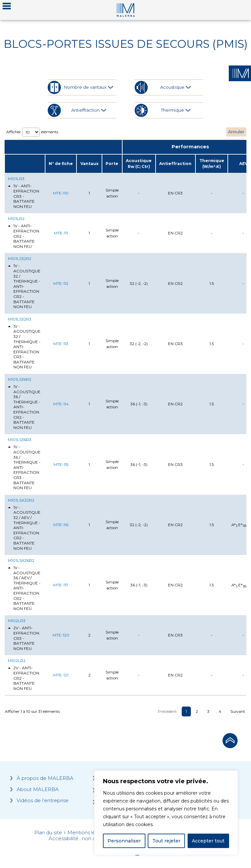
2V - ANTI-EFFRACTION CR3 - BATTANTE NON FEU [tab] (24, 638)
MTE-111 (61, 233)
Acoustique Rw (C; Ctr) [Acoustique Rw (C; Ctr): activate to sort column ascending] (139, 164)
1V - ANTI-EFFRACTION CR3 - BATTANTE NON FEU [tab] (24, 196)
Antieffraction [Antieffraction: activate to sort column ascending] (175, 164)
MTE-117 (61, 585)
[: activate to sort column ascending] (25, 164)
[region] (166, 813)
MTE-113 (61, 344)
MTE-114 (61, 404)
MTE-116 (61, 525)
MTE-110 (61, 193)
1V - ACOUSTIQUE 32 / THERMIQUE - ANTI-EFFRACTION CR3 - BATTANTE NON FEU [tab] (24, 347)
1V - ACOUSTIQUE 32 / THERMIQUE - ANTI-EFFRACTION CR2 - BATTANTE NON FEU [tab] (24, 286)
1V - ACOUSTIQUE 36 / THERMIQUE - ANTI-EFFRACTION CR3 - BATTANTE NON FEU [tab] (24, 467)
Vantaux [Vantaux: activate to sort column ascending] (89, 164)
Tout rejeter (166, 841)
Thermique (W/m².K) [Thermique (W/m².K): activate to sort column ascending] (212, 164)
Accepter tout (208, 841)
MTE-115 (61, 464)
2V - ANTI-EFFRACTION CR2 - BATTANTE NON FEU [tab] (24, 678)
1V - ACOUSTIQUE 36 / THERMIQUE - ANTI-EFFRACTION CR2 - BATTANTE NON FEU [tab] (24, 407)
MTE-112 (61, 283)
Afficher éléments (32, 132)
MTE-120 (61, 635)
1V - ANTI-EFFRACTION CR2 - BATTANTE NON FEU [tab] (24, 236)
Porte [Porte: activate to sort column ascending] (112, 164)
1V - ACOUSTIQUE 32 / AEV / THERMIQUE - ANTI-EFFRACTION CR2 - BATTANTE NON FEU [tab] (24, 528)
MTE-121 (61, 675)
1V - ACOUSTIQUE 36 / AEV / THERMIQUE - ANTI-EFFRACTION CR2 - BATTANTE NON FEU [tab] (24, 588)
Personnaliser (124, 841)
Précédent (167, 711)
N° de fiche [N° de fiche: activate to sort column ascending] (61, 164)
